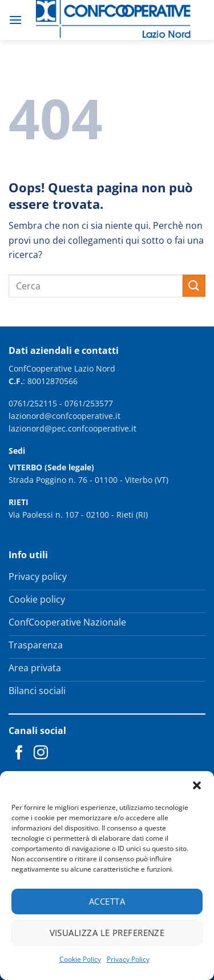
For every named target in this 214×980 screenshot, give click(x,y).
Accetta (107, 901)
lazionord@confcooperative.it (64, 416)
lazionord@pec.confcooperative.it (72, 428)
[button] (197, 785)
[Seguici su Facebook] (19, 753)
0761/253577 (89, 403)
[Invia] (194, 286)
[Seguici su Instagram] (41, 753)
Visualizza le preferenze (107, 933)
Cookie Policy (80, 959)
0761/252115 (33, 403)
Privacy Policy (128, 959)
